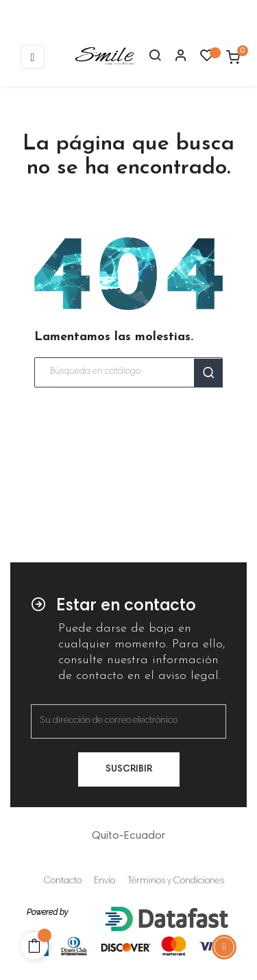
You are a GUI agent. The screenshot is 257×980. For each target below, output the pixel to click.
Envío (105, 881)
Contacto (63, 881)
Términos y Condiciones (176, 881)
